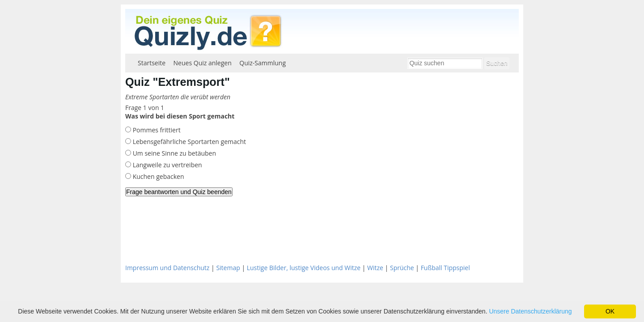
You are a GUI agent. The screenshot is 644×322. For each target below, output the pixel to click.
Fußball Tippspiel (445, 268)
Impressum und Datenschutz (167, 268)
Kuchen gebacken (158, 176)
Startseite (152, 63)
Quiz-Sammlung (263, 63)
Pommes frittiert (156, 130)
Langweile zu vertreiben (167, 165)
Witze (375, 268)
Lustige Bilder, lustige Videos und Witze (304, 268)
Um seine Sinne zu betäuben (174, 153)
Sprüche (402, 268)
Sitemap (228, 268)
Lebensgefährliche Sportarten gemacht (189, 142)
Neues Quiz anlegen (203, 63)
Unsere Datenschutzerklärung (530, 311)
